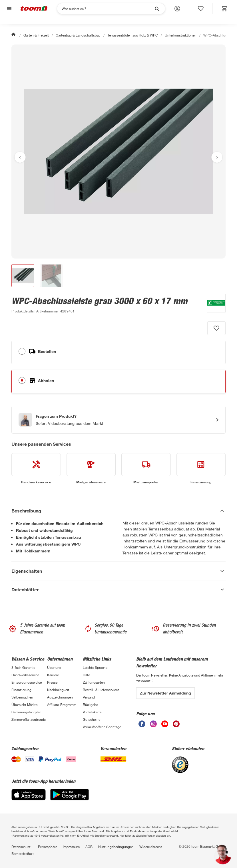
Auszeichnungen (60, 697)
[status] (201, 9)
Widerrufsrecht (151, 847)
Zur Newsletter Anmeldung (165, 693)
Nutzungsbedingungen (116, 847)
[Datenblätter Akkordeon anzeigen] (118, 590)
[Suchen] (107, 9)
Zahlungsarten (94, 682)
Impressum (71, 847)
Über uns (54, 667)
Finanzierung (21, 690)
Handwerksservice (25, 675)
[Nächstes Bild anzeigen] (217, 157)
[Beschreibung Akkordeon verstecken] (118, 511)
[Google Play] (70, 799)
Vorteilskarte (92, 712)
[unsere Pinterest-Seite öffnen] (176, 726)
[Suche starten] (157, 9)
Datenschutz (21, 847)
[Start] (14, 35)
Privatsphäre (48, 847)
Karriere (53, 675)
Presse (52, 682)
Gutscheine (92, 719)
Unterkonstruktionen (181, 35)
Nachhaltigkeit (58, 690)
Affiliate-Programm (62, 705)
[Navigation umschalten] (9, 9)
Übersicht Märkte (24, 705)
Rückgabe (90, 705)
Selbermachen (22, 697)
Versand (89, 697)
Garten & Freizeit (36, 35)
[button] (177, 9)
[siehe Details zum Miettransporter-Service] (146, 469)
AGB (89, 847)
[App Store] (29, 799)
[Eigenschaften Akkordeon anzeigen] (118, 571)
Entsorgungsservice (27, 682)
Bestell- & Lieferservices (101, 690)
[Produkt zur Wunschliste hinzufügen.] (216, 328)
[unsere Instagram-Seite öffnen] (153, 726)
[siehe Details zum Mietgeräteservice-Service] (91, 469)
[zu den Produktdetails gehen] (23, 311)
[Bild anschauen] (118, 152)
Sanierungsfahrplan (26, 712)
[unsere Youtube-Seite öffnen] (165, 726)
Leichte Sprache (95, 667)
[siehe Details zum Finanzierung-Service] (201, 469)
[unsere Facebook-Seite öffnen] (142, 726)
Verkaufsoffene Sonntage (102, 727)
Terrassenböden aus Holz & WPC (133, 35)
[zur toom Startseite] (34, 9)
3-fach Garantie (23, 667)
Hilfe (86, 675)
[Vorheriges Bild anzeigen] (20, 157)
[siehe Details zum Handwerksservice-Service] (36, 469)
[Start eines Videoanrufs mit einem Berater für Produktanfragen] (118, 420)
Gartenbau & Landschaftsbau (78, 35)
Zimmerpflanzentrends (29, 719)
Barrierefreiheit (23, 853)
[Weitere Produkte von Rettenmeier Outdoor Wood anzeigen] (213, 304)
